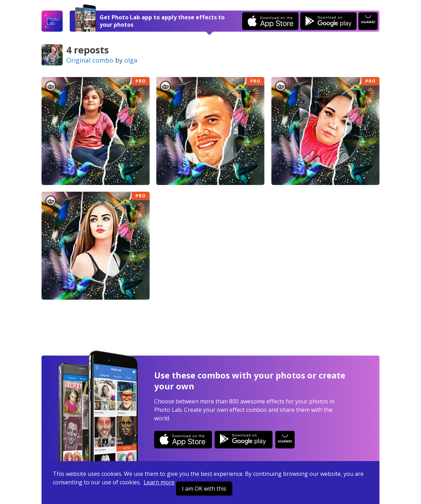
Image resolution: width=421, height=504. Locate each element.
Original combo (90, 60)
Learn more (159, 482)
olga (131, 60)
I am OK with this (204, 489)
